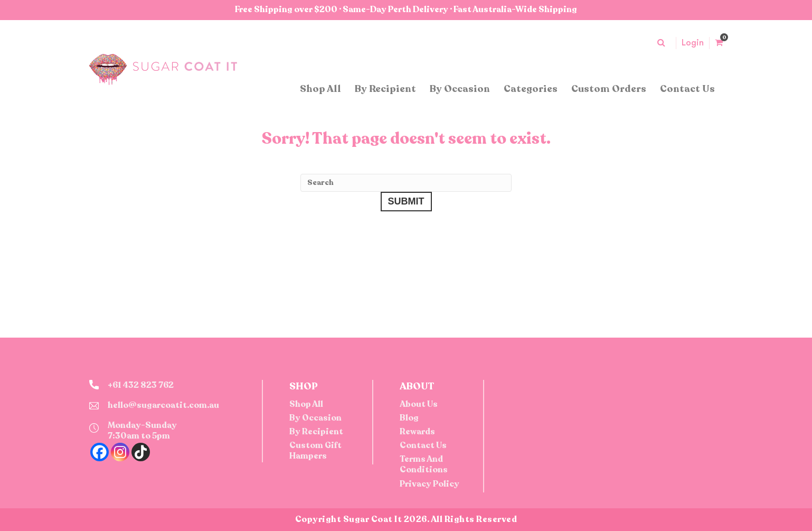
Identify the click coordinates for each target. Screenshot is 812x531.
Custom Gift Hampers (315, 451)
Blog (409, 418)
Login (693, 43)
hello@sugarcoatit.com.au (163, 405)
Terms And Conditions (424, 464)
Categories (531, 89)
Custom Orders (609, 89)
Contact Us (687, 89)
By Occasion (460, 89)
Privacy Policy (429, 484)
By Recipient (385, 89)
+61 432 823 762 (141, 385)
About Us (419, 404)
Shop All (320, 89)
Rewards (417, 432)
